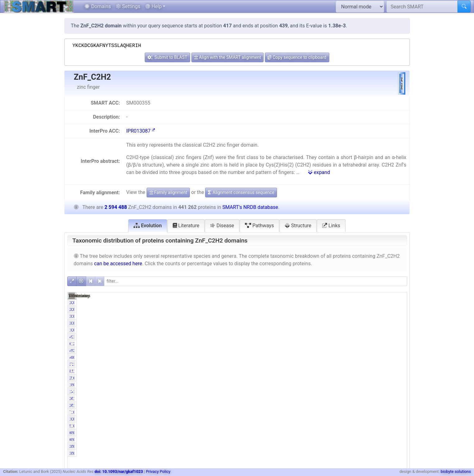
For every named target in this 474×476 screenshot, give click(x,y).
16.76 (397, 337)
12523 (373, 426)
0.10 (351, 357)
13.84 (349, 344)
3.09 (351, 392)
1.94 (399, 405)
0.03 (399, 357)
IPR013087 (140, 131)
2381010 (371, 364)
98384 (373, 351)
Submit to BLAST (167, 57)
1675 (326, 330)
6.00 (351, 405)
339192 (324, 364)
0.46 (351, 303)
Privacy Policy (158, 471)
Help (154, 6)
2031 (326, 303)
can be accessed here (118, 264)
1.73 (351, 412)
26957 (325, 398)
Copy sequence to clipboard (297, 57)
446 (327, 357)
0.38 (351, 330)
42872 (325, 351)
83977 (325, 371)
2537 (374, 419)
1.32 (351, 426)
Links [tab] (331, 226)
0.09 (351, 446)
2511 (374, 303)
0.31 (351, 385)
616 (327, 433)
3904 (374, 316)
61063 (325, 344)
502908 (372, 371)
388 (327, 446)
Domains (98, 6)
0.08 (399, 303)
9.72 (351, 351)
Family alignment (168, 192)
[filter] (256, 281)
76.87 (349, 364)
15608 (373, 412)
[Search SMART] (422, 7)
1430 (326, 419)
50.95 (349, 378)
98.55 (349, 337)
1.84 (399, 392)
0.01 (399, 446)
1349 (326, 385)
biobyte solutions (456, 471)
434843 (324, 337)
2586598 (371, 337)
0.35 (399, 385)
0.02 (399, 433)
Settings (128, 6)
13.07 (397, 364)
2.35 (399, 344)
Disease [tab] (222, 226)
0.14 (351, 433)
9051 (374, 385)
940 (375, 433)
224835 (324, 378)
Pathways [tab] (259, 226)
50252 (373, 405)
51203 (373, 398)
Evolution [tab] (148, 226)
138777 (372, 344)
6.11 (351, 398)
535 (375, 446)
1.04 (399, 398)
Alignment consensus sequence (241, 192)
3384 (326, 316)
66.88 (397, 378)
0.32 (351, 419)
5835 (326, 426)
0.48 (399, 426)
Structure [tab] (298, 226)
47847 (373, 392)
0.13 (399, 316)
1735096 (371, 378)
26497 (325, 405)
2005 (374, 330)
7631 (326, 412)
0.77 (351, 316)
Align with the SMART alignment (228, 57)
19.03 (349, 371)
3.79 (399, 351)
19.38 (397, 371)
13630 (325, 392)
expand (319, 172)
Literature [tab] (186, 226)
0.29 (399, 412)
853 (375, 357)
